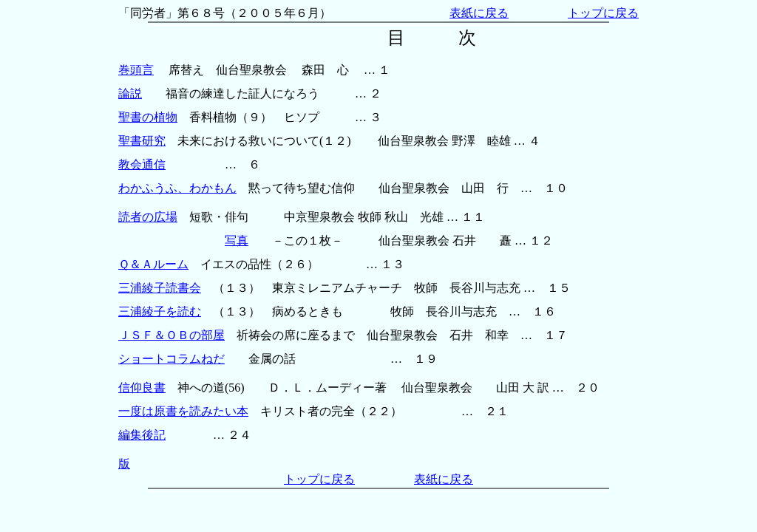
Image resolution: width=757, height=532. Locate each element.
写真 (237, 241)
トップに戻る (603, 13)
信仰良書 (142, 388)
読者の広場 (148, 217)
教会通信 (142, 164)
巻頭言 (136, 70)
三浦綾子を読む (160, 311)
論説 (130, 93)
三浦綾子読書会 (160, 288)
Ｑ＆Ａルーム (153, 264)
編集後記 (142, 435)
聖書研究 (142, 141)
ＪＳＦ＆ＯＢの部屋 (172, 335)
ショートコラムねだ (172, 359)
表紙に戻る (479, 13)
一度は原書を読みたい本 (183, 411)
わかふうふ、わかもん (177, 188)
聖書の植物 (148, 117)
